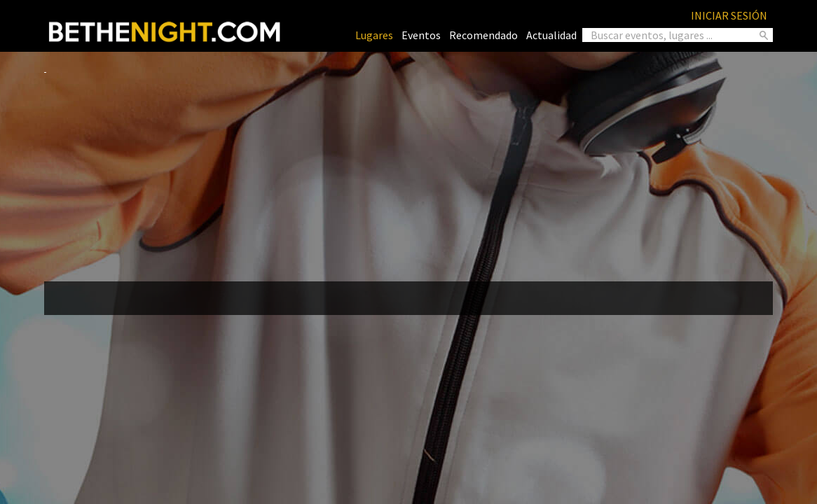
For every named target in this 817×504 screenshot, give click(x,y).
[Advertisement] (408, 172)
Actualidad (551, 35)
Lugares (374, 35)
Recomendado (483, 35)
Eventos (421, 35)
